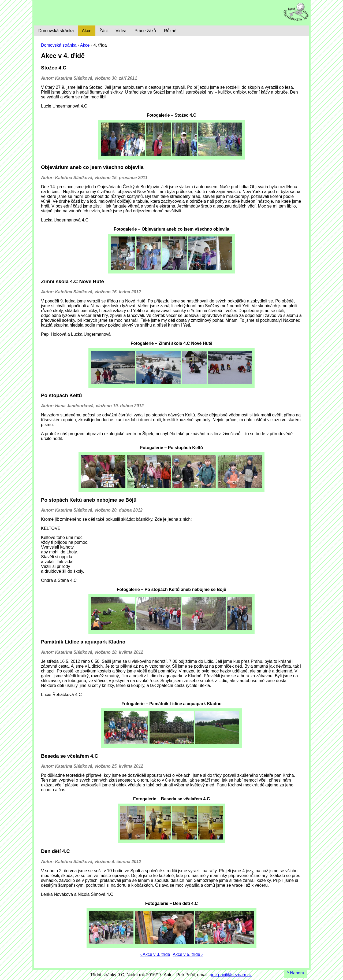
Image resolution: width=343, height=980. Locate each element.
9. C (72, 13)
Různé (170, 31)
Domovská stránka (59, 45)
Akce (85, 45)
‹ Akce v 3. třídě (155, 954)
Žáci (103, 31)
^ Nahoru (296, 973)
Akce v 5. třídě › (188, 954)
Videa (121, 31)
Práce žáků (145, 31)
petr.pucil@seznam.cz (231, 975)
